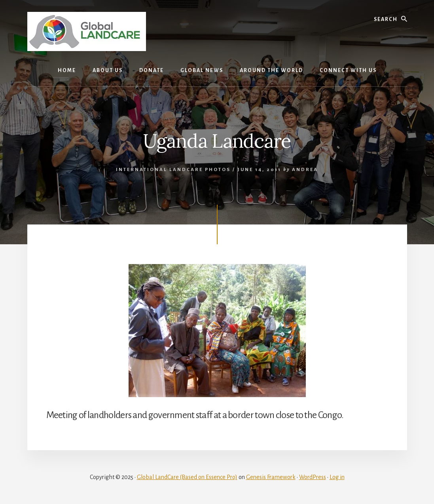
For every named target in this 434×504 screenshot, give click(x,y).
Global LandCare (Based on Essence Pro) (187, 477)
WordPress (313, 477)
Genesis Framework (271, 477)
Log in (337, 477)
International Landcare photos (173, 170)
